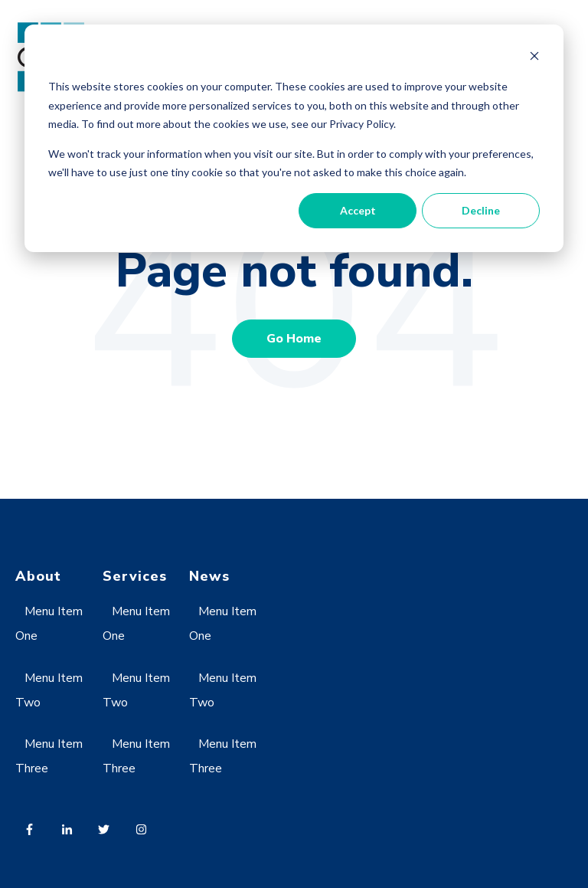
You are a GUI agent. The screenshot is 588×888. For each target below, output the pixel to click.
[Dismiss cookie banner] (534, 58)
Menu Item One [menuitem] (49, 624)
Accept (358, 210)
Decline (481, 210)
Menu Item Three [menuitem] (49, 756)
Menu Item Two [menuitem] (49, 690)
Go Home (294, 339)
